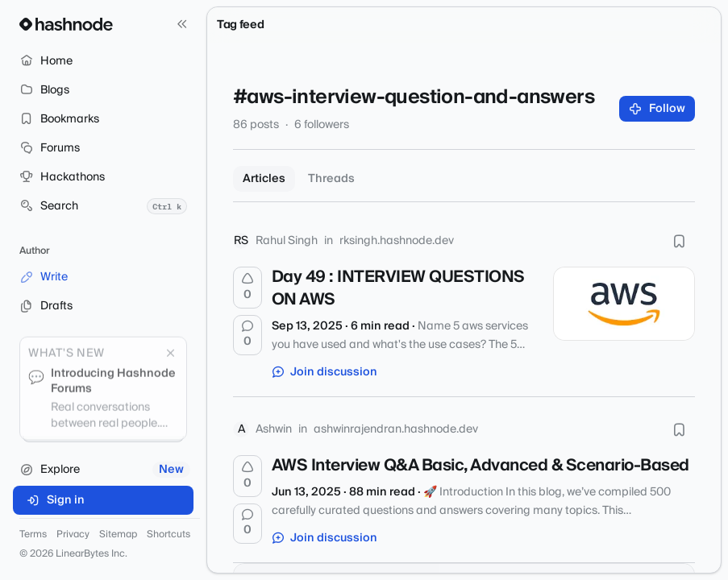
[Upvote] (248, 288)
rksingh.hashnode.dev (397, 241)
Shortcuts (168, 535)
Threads (331, 179)
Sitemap (118, 535)
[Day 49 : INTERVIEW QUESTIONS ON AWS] (624, 304)
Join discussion (325, 372)
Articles (264, 179)
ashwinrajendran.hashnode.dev (396, 429)
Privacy (73, 535)
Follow (657, 109)
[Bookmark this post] (679, 241)
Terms (33, 535)
